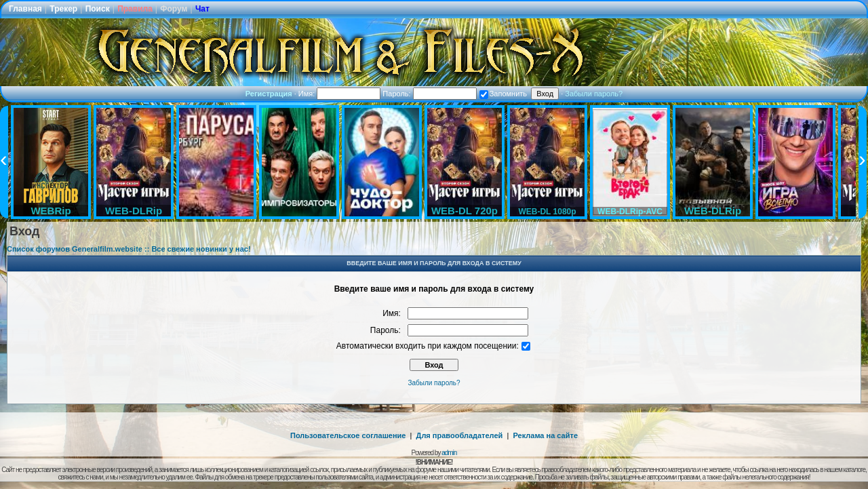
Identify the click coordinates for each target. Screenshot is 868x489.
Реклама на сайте (545, 435)
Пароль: (429, 94)
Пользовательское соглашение (348, 435)
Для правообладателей (460, 435)
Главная (25, 9)
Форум (174, 9)
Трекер (63, 9)
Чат (202, 9)
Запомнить (503, 94)
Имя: (340, 94)
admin (449, 453)
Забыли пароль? (594, 94)
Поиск (98, 9)
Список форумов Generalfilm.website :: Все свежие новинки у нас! (129, 249)
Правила (135, 9)
